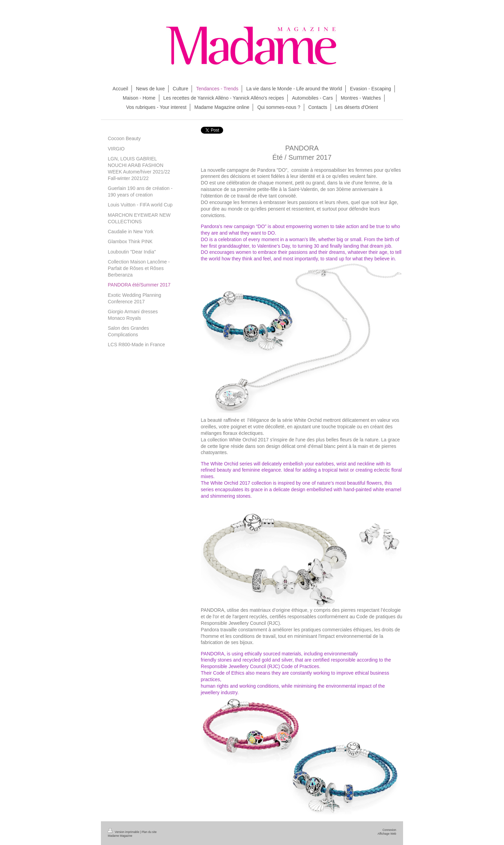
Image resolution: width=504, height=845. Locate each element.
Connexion (389, 830)
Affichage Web (387, 834)
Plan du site (149, 832)
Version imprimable (124, 832)
